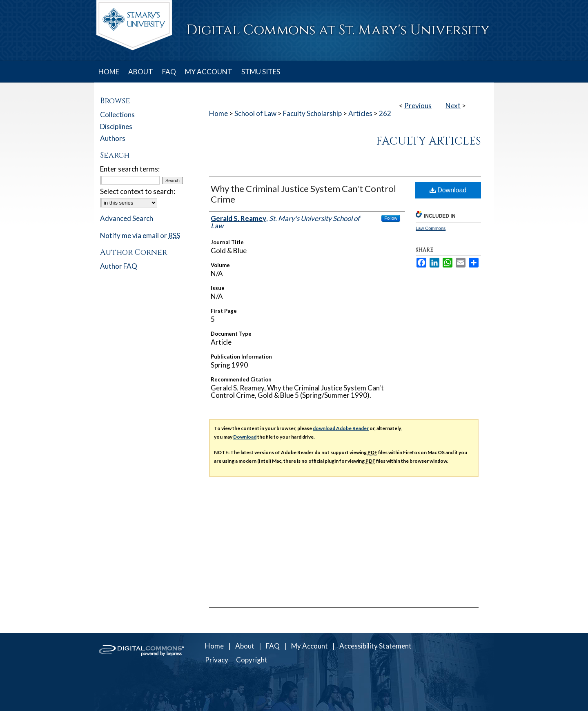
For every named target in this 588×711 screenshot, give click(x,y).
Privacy (217, 660)
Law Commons (431, 228)
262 (385, 113)
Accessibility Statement (375, 646)
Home (218, 113)
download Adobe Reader (341, 428)
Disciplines (116, 126)
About (245, 646)
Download (448, 190)
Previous (418, 106)
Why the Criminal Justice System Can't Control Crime (303, 194)
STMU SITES (261, 72)
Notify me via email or (140, 235)
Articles (360, 113)
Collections (117, 115)
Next (453, 106)
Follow (391, 218)
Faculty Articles (429, 141)
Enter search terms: (130, 169)
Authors (113, 138)
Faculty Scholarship (312, 113)
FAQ (273, 646)
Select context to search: (138, 191)
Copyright (252, 660)
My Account (310, 646)
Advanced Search (127, 218)
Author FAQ (119, 266)
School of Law (255, 113)
